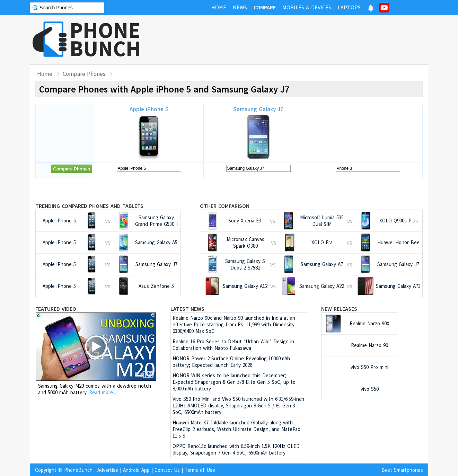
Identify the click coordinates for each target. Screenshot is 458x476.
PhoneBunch (78, 470)
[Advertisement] (302, 40)
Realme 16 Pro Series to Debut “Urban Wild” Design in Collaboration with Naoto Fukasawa (233, 345)
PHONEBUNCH (105, 39)
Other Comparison (225, 206)
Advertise (108, 470)
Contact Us (167, 470)
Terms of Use (200, 470)
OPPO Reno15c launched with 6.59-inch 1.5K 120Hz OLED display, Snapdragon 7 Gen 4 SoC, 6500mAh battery (236, 449)
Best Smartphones (402, 470)
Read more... (103, 392)
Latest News (187, 309)
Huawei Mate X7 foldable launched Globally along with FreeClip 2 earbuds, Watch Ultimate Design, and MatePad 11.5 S (236, 429)
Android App (136, 470)
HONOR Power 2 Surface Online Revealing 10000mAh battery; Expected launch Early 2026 (231, 362)
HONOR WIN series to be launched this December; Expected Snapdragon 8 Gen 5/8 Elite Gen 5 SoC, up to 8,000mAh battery (234, 382)
